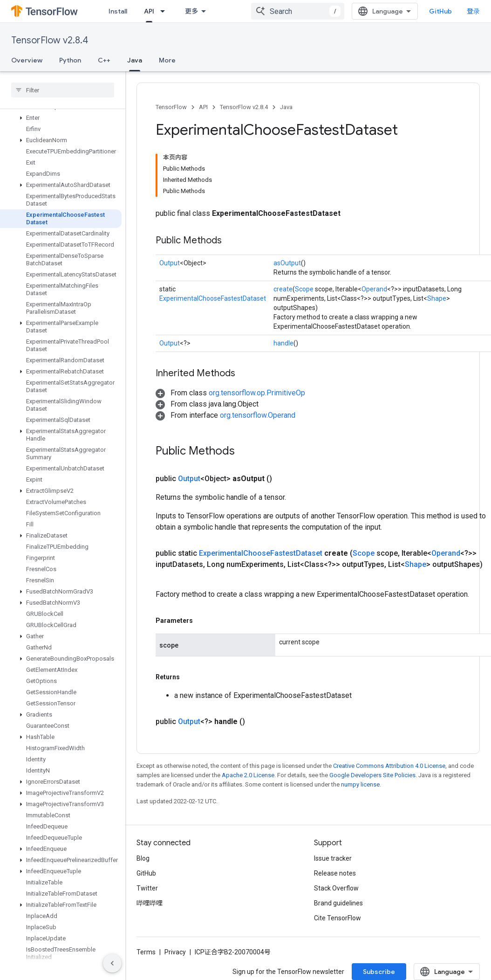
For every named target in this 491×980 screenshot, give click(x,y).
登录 (473, 11)
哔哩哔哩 (150, 903)
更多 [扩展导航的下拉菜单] (191, 11)
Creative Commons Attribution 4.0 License (389, 766)
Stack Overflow (336, 888)
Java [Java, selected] (135, 60)
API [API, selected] (149, 11)
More (167, 60)
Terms (146, 952)
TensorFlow (171, 107)
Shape (437, 298)
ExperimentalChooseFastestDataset (213, 298)
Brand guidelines (338, 903)
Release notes (335, 873)
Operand (374, 289)
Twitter (147, 888)
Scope (304, 289)
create (283, 289)
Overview (27, 60)
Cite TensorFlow (338, 918)
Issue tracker (333, 858)
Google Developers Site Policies (372, 775)
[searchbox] (63, 90)
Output (170, 263)
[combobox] (298, 11)
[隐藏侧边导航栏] (112, 963)
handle (283, 343)
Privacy (175, 952)
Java (286, 107)
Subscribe (379, 972)
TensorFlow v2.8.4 (50, 40)
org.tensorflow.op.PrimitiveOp (257, 393)
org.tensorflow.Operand (258, 415)
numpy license (360, 784)
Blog (143, 858)
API (203, 107)
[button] (61, 125)
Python (70, 60)
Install (118, 11)
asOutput (287, 263)
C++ (104, 60)
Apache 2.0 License (248, 775)
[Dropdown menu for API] (165, 11)
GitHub (440, 11)
